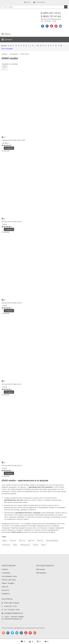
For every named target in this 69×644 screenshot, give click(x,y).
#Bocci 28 (31, 541)
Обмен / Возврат (8, 583)
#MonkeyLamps (25, 545)
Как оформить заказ (9, 576)
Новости (5, 587)
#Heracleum (6, 545)
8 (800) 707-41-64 (51, 16)
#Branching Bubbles (52, 541)
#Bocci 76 (40, 541)
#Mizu (15, 545)
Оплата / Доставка (9, 580)
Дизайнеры (14, 54)
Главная (4, 54)
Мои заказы (41, 569)
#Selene (36, 545)
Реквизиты (6, 594)
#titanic (44, 545)
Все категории (7, 49)
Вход (27, 2)
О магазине (6, 573)
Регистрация (39, 2)
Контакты (5, 590)
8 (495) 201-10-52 (51, 13)
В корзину (9, 148)
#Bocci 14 (22, 541)
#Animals (13, 541)
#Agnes (5, 541)
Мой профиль (41, 573)
